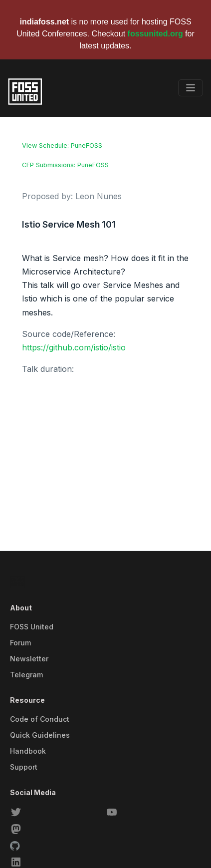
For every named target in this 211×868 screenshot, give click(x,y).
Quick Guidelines (40, 735)
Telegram (26, 675)
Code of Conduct (40, 719)
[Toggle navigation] (191, 88)
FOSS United (32, 627)
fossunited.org (155, 34)
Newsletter (29, 659)
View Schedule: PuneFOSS (62, 145)
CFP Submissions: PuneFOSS (65, 165)
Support (24, 767)
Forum (20, 643)
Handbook (28, 751)
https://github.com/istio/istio (74, 347)
